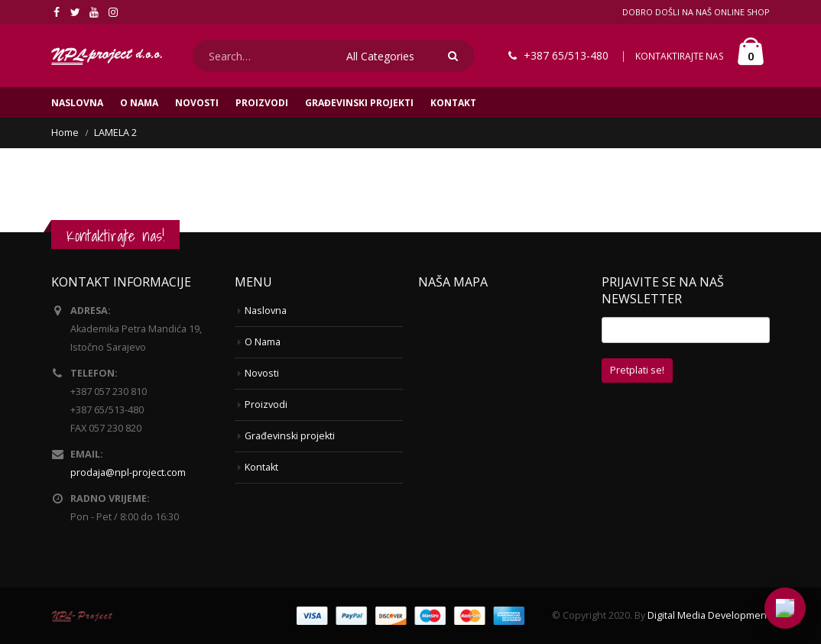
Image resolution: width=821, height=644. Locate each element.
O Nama (139, 103)
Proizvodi (262, 103)
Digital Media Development (709, 615)
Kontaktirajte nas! (115, 236)
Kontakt (453, 103)
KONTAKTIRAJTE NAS (680, 56)
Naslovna (77, 103)
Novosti (197, 103)
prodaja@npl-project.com (128, 472)
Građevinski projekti (359, 103)
